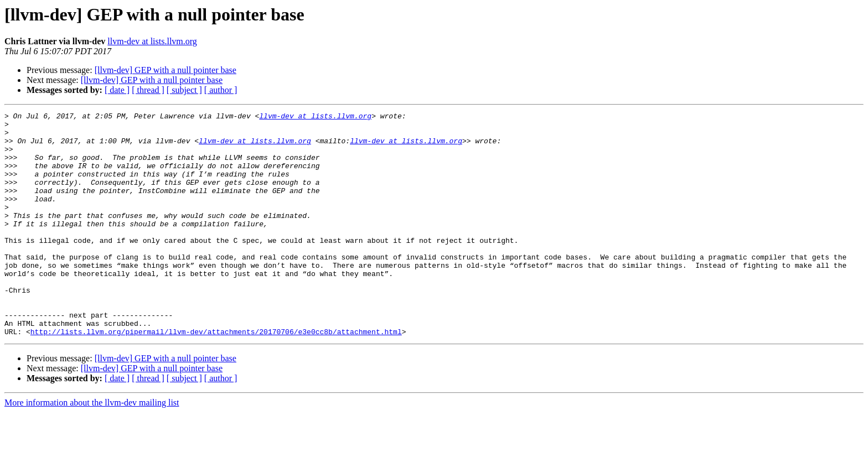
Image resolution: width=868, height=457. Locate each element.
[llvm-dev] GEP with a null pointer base (166, 70)
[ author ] (221, 90)
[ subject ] (184, 90)
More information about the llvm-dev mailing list (92, 447)
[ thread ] (148, 90)
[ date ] (117, 90)
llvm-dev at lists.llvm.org (152, 41)
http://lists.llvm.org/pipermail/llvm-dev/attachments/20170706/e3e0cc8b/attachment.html (216, 376)
